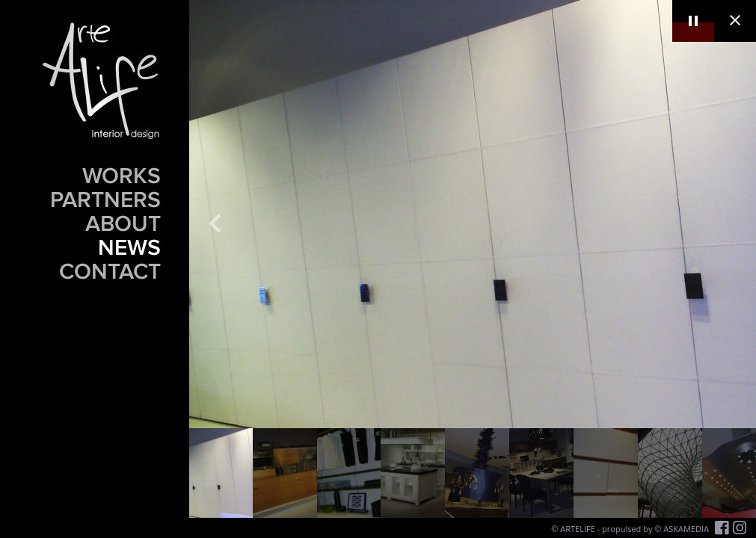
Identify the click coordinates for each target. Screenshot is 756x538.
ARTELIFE (578, 529)
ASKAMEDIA (686, 529)
